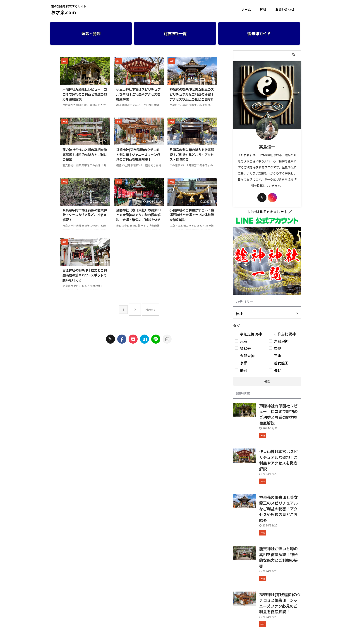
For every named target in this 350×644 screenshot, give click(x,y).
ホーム (246, 9)
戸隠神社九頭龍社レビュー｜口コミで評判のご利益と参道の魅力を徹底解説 (85, 94)
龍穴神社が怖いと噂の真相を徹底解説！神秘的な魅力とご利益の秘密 (85, 154)
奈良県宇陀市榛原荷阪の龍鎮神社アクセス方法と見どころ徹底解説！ (85, 215)
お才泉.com (64, 12)
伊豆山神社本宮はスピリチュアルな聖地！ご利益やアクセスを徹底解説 (138, 94)
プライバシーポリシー (181, 614)
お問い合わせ (285, 9)
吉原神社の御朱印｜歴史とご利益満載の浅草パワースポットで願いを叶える (85, 275)
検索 (267, 381)
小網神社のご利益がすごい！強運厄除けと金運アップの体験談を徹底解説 (192, 215)
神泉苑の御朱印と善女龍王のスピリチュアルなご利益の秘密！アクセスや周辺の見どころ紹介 (192, 94)
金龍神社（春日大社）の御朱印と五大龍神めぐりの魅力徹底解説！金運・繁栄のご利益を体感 (138, 215)
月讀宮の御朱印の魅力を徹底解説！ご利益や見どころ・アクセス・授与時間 (192, 154)
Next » (149, 308)
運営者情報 (155, 614)
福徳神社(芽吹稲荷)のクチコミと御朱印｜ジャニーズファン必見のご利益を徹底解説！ (138, 154)
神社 (263, 9)
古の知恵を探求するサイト (175, 623)
